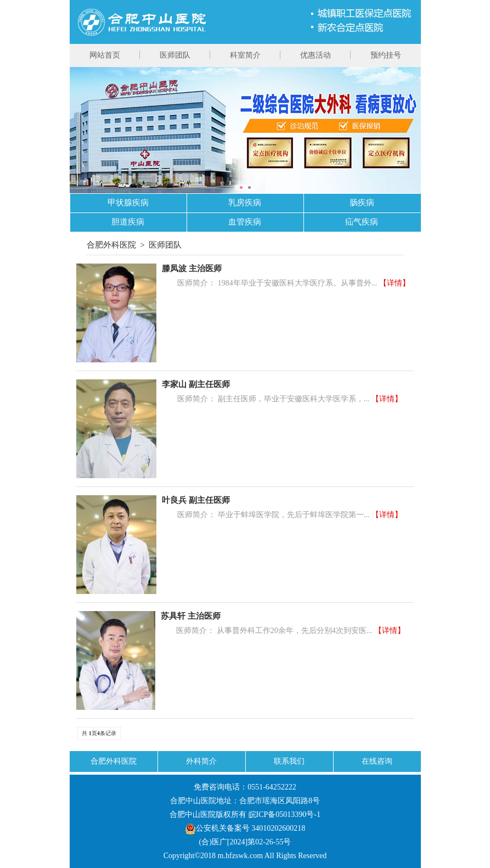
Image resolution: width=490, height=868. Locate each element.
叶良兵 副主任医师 (196, 500)
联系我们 (289, 761)
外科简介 (201, 761)
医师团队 (175, 55)
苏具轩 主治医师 (191, 616)
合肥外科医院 (111, 245)
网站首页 (105, 55)
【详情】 (395, 283)
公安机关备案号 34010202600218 (245, 828)
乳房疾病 (245, 203)
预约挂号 (386, 55)
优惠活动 (316, 55)
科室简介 (245, 55)
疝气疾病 (362, 222)
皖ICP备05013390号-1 (285, 814)
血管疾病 (245, 222)
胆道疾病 (128, 222)
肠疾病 (362, 203)
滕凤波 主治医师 (192, 268)
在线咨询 (377, 761)
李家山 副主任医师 (196, 384)
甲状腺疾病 (128, 203)
